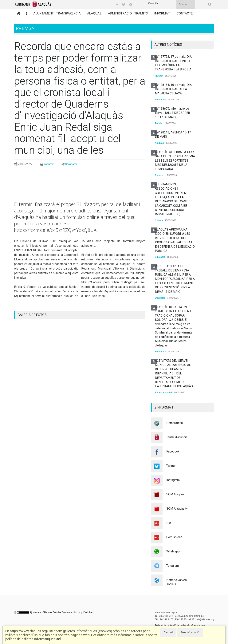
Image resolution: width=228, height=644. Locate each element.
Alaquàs (94, 13)
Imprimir (49, 164)
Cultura (159, 220)
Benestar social (163, 393)
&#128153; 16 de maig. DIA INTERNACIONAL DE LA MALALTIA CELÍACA (173, 89)
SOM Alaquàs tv (177, 509)
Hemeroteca (175, 423)
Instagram (173, 480)
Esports (159, 175)
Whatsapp (173, 551)
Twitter (171, 466)
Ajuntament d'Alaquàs (41, 612)
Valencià (153, 4)
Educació (160, 257)
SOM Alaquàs (175, 494)
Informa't (162, 13)
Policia (159, 123)
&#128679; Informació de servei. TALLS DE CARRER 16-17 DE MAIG (172, 113)
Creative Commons (62, 612)
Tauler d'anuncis (177, 437)
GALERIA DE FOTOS (32, 315)
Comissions (174, 537)
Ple (169, 523)
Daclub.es (88, 612)
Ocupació (160, 298)
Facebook (173, 451)
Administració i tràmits (128, 13)
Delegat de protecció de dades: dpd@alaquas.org (180, 625)
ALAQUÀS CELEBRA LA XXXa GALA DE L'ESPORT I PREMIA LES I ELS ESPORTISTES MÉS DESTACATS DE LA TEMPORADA (175, 161)
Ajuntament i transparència (57, 13)
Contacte (185, 13)
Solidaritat (161, 100)
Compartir (71, 164)
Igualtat (159, 76)
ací (59, 639)
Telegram (173, 566)
